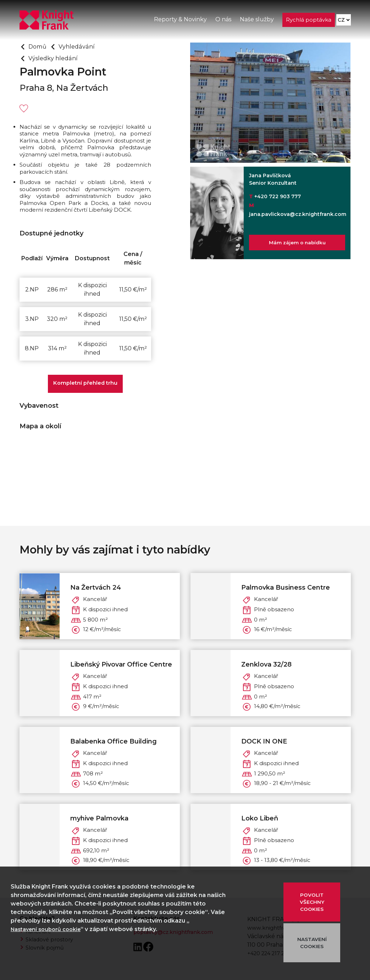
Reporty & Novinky (180, 21)
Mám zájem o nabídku (297, 244)
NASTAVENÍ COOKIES (312, 943)
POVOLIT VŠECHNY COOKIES (312, 902)
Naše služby (256, 21)
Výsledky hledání (56, 58)
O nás (223, 21)
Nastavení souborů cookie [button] (49, 929)
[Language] (343, 21)
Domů (38, 46)
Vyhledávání (81, 46)
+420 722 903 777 (278, 196)
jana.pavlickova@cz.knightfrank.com (298, 214)
